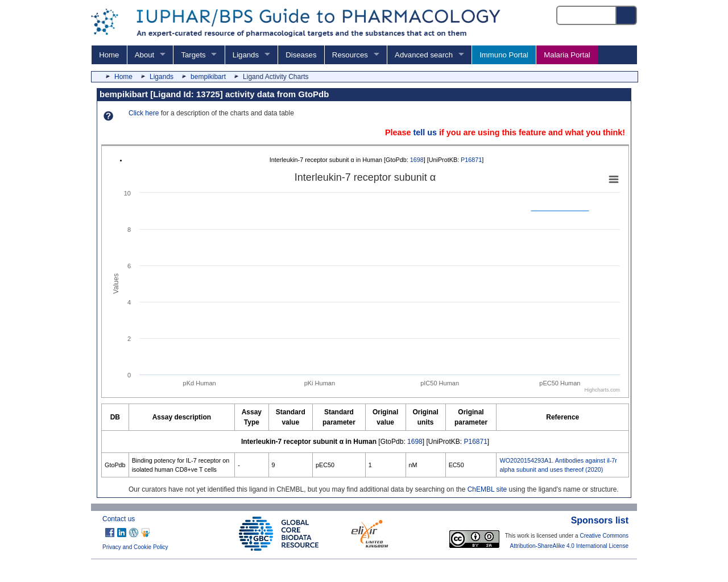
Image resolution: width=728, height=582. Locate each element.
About (144, 55)
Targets (193, 55)
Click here (144, 113)
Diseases (301, 55)
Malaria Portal (567, 55)
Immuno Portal (504, 55)
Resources (350, 55)
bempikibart (208, 77)
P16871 (471, 160)
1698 (417, 160)
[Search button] (627, 15)
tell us (425, 132)
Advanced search (424, 55)
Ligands (246, 55)
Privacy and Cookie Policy (135, 547)
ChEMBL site (487, 489)
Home (109, 55)
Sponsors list (600, 520)
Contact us (119, 519)
